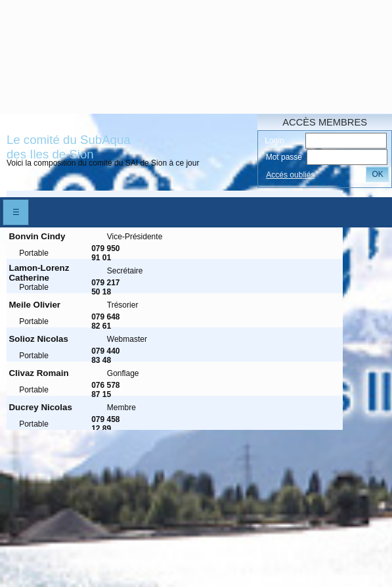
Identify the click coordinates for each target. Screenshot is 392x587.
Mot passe (284, 157)
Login (274, 141)
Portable (34, 253)
